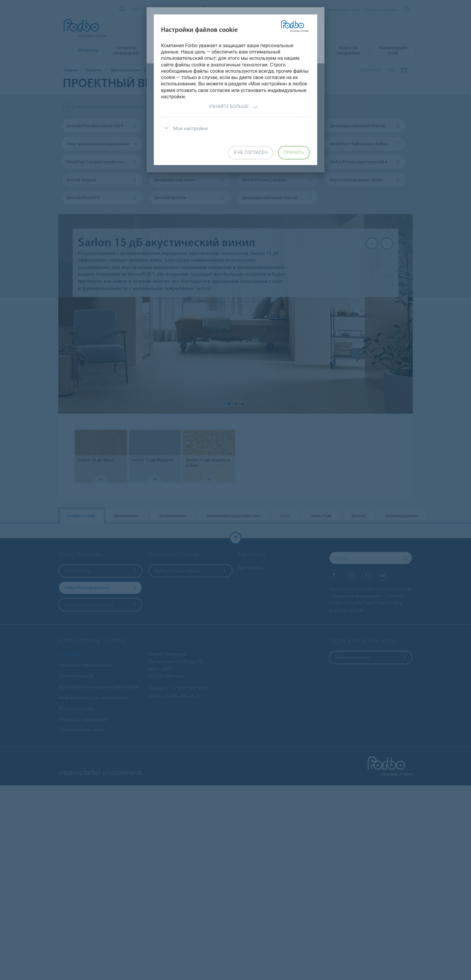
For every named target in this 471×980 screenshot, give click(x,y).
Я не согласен (250, 152)
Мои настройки (184, 129)
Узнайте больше (233, 107)
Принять (294, 152)
